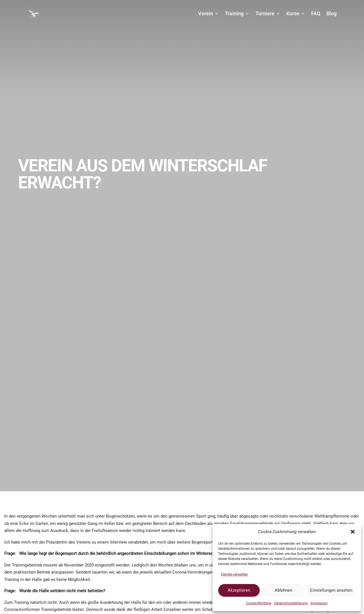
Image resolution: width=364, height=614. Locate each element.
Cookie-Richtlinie (259, 603)
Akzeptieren (239, 590)
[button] (353, 532)
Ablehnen (283, 590)
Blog (331, 13)
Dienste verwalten (234, 574)
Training (234, 13)
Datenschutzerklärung (291, 603)
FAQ (316, 13)
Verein (206, 13)
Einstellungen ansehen (331, 590)
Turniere (265, 13)
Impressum (319, 603)
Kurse (293, 13)
